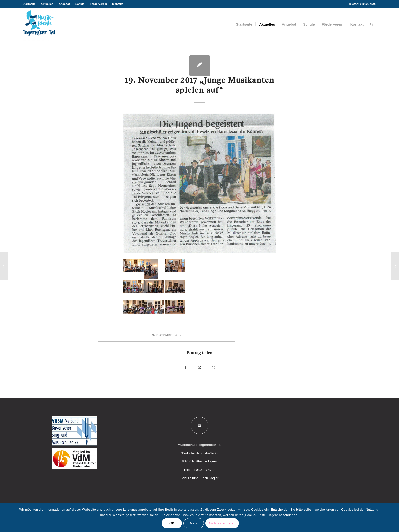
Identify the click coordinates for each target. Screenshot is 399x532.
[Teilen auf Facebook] (186, 368)
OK (172, 523)
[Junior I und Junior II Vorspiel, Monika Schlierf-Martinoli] (4, 266)
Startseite (29, 4)
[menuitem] (30, 4)
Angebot (64, 4)
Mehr (194, 523)
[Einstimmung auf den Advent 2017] (395, 266)
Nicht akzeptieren (222, 523)
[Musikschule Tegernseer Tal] (39, 24)
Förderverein (98, 4)
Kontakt (117, 4)
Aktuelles (47, 4)
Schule (80, 4)
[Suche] (372, 24)
